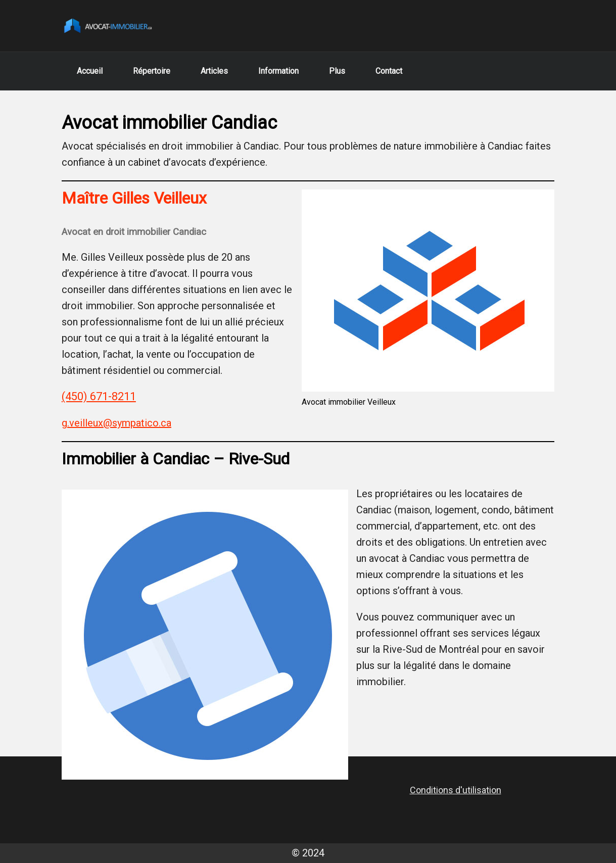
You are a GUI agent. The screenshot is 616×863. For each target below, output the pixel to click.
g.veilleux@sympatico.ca (116, 423)
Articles (214, 71)
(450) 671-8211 (99, 396)
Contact (389, 71)
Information (278, 71)
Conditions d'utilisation (456, 790)
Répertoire (152, 71)
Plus (337, 71)
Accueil (90, 71)
